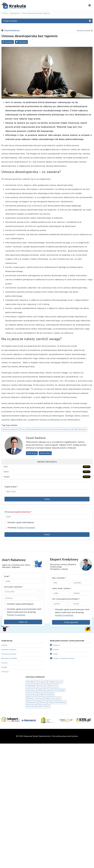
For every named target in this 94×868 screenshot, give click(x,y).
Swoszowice (31, 694)
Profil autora (32, 453)
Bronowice (53, 686)
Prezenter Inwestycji (9, 650)
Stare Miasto (31, 682)
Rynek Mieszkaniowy (36, 429)
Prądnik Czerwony (55, 682)
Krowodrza (43, 686)
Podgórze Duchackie (46, 694)
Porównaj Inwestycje (9, 654)
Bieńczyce (43, 702)
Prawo (24, 429)
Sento (47, 472)
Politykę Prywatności (26, 528)
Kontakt (4, 667)
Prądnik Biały (31, 686)
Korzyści (4, 663)
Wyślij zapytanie (71, 622)
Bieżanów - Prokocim (34, 698)
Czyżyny (57, 698)
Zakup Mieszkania (80, 429)
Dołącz (47, 535)
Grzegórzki (42, 682)
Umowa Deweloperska (63, 429)
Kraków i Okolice (43, 706)
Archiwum (5, 672)
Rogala (47, 477)
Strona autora (45, 453)
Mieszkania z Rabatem (9, 658)
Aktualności (15, 13)
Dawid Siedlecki (12, 31)
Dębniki (41, 690)
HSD (47, 467)
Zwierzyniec (31, 690)
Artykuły (4, 645)
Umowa (49, 429)
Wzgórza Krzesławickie (57, 702)
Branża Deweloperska (11, 429)
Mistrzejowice (32, 702)
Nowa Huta (31, 706)
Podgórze (48, 698)
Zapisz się (23, 622)
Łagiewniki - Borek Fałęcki (55, 690)
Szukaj (47, 499)
